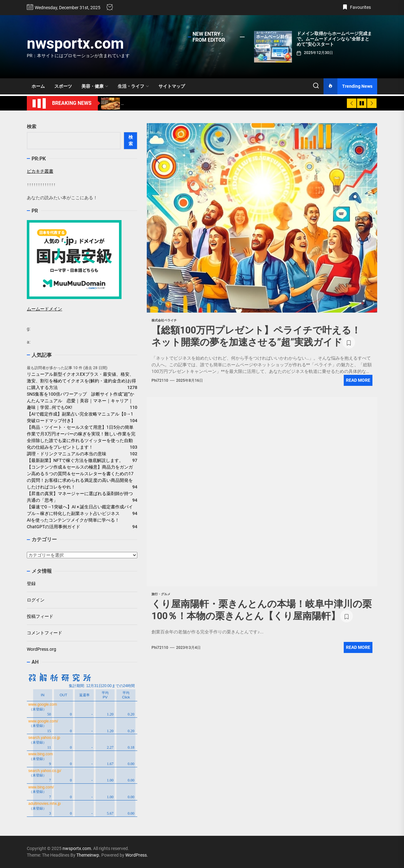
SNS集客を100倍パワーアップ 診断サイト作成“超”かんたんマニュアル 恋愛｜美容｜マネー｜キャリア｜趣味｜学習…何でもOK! (80, 401)
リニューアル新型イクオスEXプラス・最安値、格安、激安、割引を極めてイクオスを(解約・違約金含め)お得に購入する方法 (81, 381)
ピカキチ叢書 (40, 171)
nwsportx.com (75, 43)
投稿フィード (40, 616)
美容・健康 (95, 86)
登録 (31, 584)
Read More (358, 380)
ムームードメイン (45, 309)
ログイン (36, 600)
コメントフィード (45, 633)
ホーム (38, 86)
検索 (32, 127)
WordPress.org (42, 649)
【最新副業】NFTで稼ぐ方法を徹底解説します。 (75, 460)
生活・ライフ (133, 86)
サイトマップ (172, 86)
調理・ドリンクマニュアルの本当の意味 (67, 454)
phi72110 (160, 380)
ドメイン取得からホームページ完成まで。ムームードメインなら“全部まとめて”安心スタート (334, 39)
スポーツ (63, 86)
